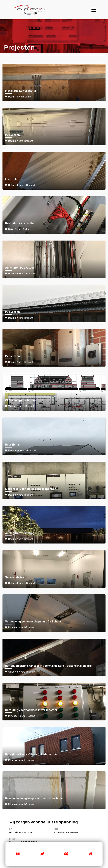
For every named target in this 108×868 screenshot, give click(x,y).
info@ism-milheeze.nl (66, 832)
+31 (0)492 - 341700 (21, 832)
